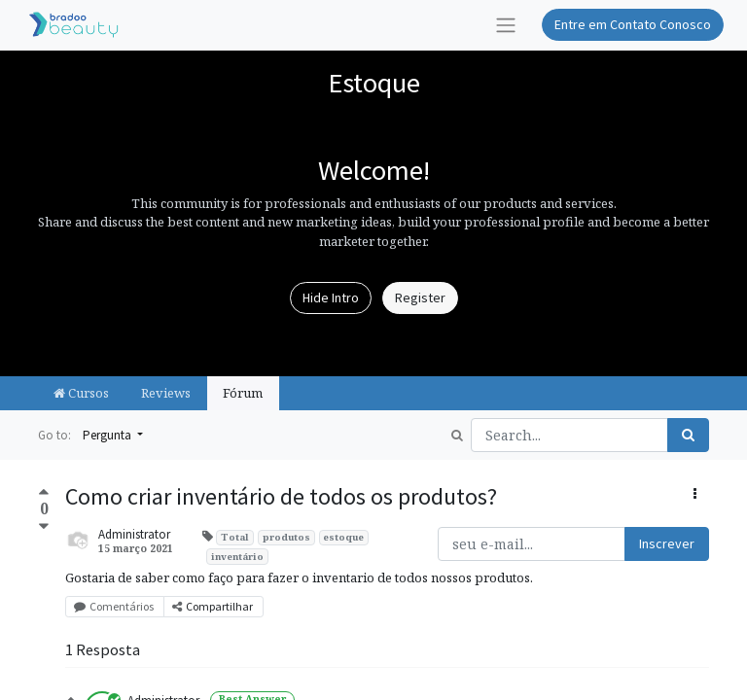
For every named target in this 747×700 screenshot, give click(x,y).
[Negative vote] (44, 526)
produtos (286, 537)
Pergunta (108, 435)
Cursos (81, 393)
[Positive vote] (44, 494)
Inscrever (667, 543)
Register (420, 297)
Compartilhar (213, 606)
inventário (237, 557)
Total (235, 537)
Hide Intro (331, 297)
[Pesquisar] (688, 435)
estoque (343, 537)
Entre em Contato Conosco (633, 24)
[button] (695, 494)
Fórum (243, 393)
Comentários (115, 606)
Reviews (166, 393)
